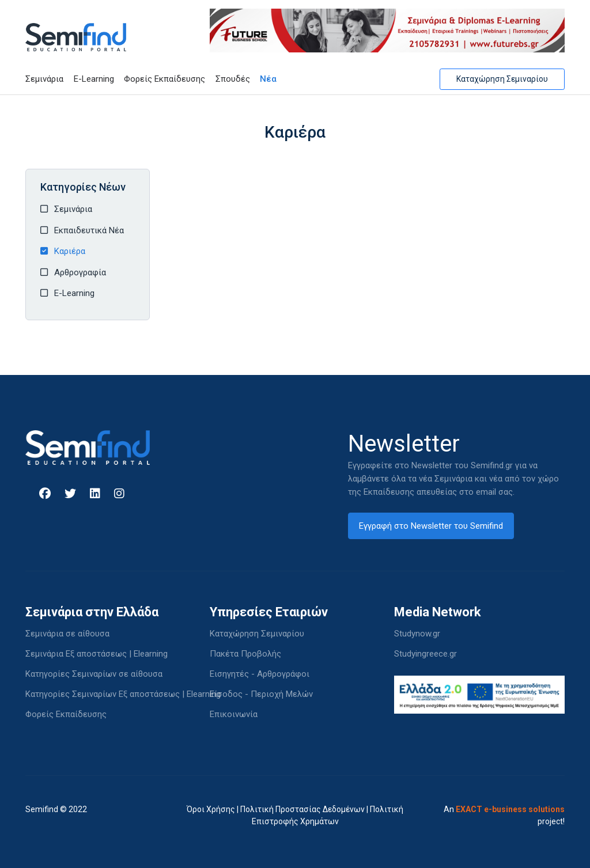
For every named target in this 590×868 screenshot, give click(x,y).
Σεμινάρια (44, 79)
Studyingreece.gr (426, 654)
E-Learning (94, 79)
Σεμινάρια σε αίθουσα (67, 634)
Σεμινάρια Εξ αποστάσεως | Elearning (97, 654)
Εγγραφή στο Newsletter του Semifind (431, 526)
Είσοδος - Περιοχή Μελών (261, 694)
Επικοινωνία (234, 714)
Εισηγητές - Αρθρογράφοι (260, 674)
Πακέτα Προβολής (245, 654)
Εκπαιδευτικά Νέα (89, 230)
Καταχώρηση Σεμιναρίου (502, 79)
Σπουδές (233, 79)
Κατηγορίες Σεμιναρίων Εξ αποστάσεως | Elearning (123, 694)
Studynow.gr (417, 634)
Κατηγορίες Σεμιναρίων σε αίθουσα (94, 674)
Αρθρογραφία (80, 272)
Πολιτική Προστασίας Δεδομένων (302, 809)
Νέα (268, 79)
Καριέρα (70, 251)
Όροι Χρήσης (211, 809)
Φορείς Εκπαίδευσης (164, 79)
